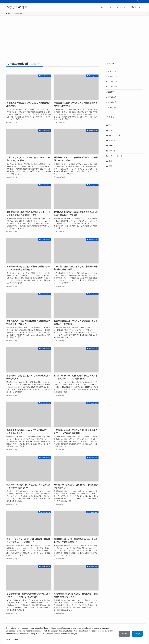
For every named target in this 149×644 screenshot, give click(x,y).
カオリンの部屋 (17, 7)
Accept (137, 634)
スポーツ (112, 151)
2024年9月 (112, 92)
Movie (111, 130)
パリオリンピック (115, 156)
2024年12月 (113, 76)
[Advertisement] (74, 34)
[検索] (141, 1)
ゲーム (111, 146)
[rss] (138, 1)
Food (111, 125)
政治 (110, 166)
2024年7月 (112, 102)
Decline (124, 634)
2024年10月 (113, 87)
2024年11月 (113, 82)
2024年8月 (112, 97)
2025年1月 (112, 71)
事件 (110, 161)
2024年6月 (112, 107)
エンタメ (112, 140)
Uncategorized (114, 135)
